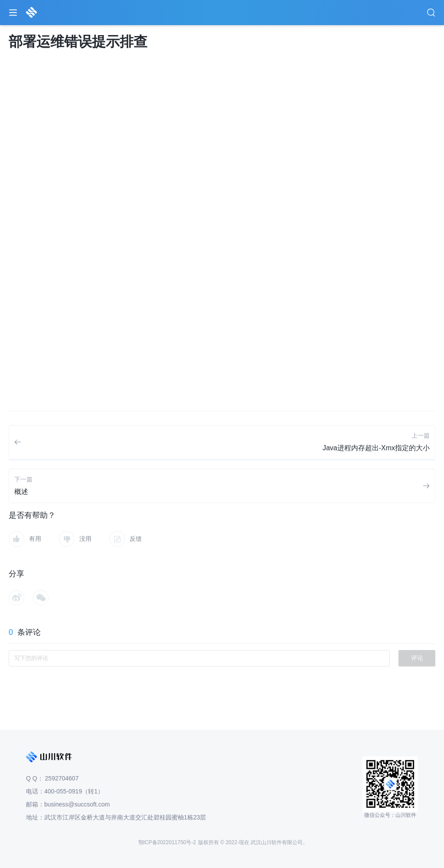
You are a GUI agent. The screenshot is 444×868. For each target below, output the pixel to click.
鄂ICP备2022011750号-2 (167, 842)
